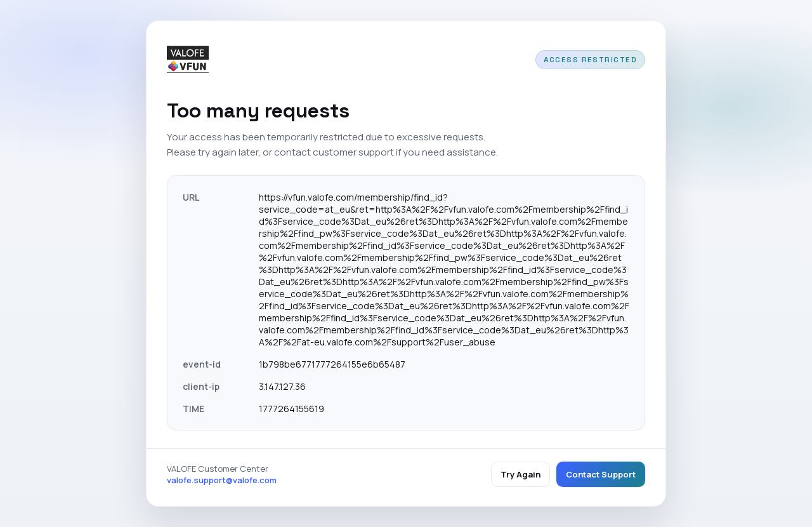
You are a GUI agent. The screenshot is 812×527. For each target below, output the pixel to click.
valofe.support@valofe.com (222, 480)
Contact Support (601, 474)
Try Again (521, 474)
